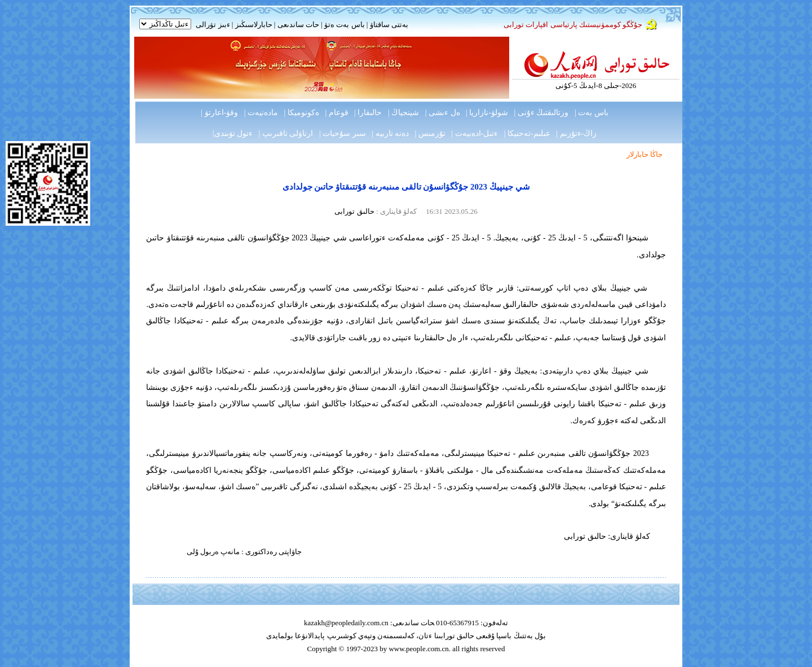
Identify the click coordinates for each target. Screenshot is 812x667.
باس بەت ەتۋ (345, 25)
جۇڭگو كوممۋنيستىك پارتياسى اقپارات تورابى (573, 25)
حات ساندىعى (298, 25)
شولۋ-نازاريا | (487, 113)
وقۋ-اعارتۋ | (219, 113)
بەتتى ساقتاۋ (388, 25)
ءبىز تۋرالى (213, 25)
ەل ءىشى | (443, 113)
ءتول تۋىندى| (233, 133)
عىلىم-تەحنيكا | (527, 133)
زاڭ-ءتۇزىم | (576, 133)
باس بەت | (592, 113)
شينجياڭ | (403, 113)
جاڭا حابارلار (645, 154)
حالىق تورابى (354, 211)
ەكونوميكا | (302, 113)
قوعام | (336, 113)
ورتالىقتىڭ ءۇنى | (542, 113)
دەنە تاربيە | (390, 133)
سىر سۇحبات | (343, 133)
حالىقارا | (368, 113)
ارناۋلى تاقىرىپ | (286, 133)
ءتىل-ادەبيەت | (475, 133)
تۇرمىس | (430, 133)
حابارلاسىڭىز (254, 25)
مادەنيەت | (261, 113)
